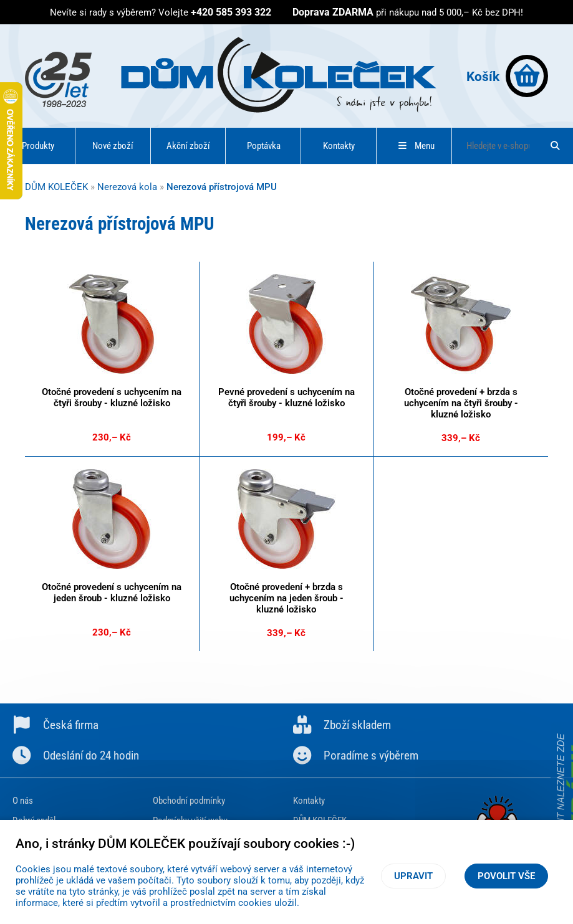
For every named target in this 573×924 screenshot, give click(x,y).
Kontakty (339, 146)
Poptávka (264, 146)
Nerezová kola (127, 187)
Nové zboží (113, 146)
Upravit (413, 876)
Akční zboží (188, 146)
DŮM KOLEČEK (56, 187)
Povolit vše (506, 876)
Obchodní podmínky (189, 801)
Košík (507, 76)
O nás (23, 801)
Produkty (38, 146)
